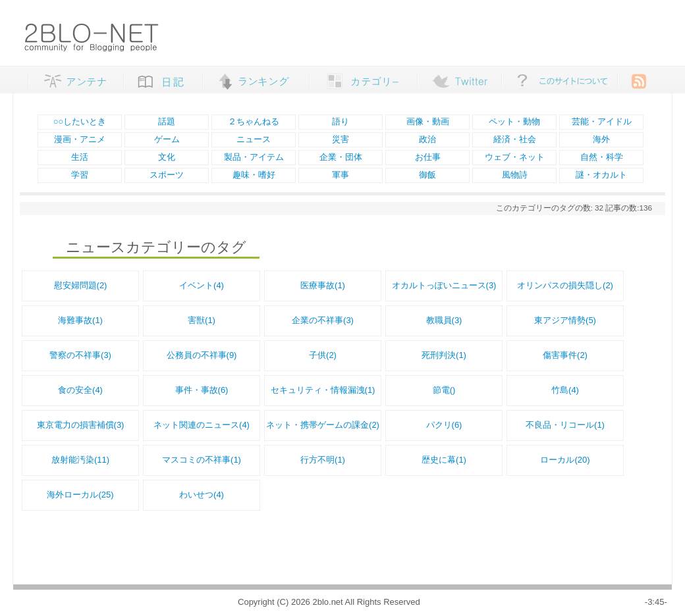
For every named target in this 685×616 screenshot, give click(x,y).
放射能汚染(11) (80, 460)
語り (341, 121)
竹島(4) (565, 390)
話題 (167, 121)
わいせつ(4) (202, 495)
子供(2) (323, 355)
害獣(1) (202, 320)
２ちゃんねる (254, 121)
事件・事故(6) (202, 390)
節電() (444, 390)
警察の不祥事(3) (80, 355)
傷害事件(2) (565, 355)
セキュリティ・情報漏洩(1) (323, 390)
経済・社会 (515, 139)
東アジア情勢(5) (565, 320)
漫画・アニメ (80, 139)
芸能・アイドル (602, 121)
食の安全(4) (80, 390)
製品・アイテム (254, 157)
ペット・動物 (514, 121)
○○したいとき (80, 121)
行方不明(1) (323, 460)
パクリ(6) (444, 425)
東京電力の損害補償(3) (81, 425)
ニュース (254, 139)
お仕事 (428, 157)
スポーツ (167, 175)
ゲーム (167, 139)
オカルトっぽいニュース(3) (444, 285)
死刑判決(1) (444, 355)
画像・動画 (428, 121)
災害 (341, 139)
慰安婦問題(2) (81, 285)
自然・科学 (602, 157)
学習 (80, 175)
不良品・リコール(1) (565, 425)
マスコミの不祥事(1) (202, 460)
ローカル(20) (565, 460)
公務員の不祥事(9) (202, 355)
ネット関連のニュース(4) (202, 425)
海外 (601, 139)
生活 (80, 157)
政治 (427, 139)
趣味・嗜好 (254, 175)
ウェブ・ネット (515, 157)
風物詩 (515, 175)
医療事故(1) (323, 285)
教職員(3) (444, 320)
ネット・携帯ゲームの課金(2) (323, 425)
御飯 (427, 175)
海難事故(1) (80, 320)
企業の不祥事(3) (323, 320)
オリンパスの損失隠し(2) (565, 285)
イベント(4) (202, 285)
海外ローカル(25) (80, 495)
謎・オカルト (601, 175)
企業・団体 (341, 157)
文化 (167, 157)
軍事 (341, 175)
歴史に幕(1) (444, 460)
